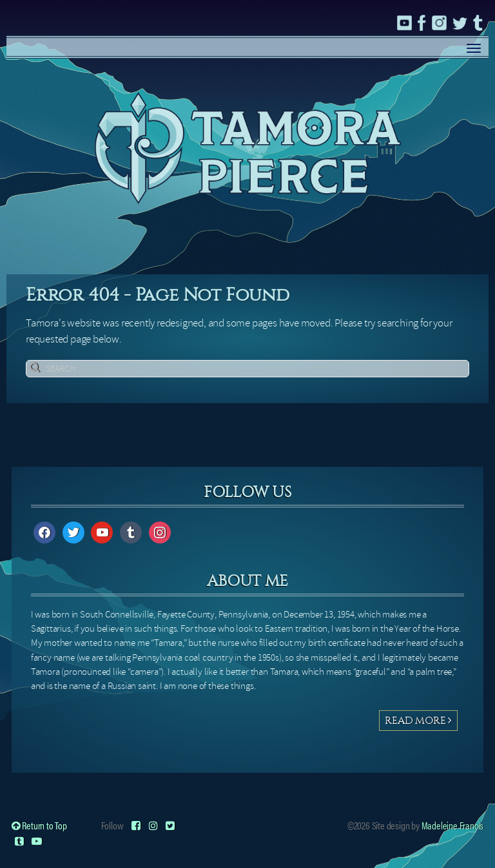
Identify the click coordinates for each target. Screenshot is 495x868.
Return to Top (39, 825)
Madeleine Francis (453, 825)
